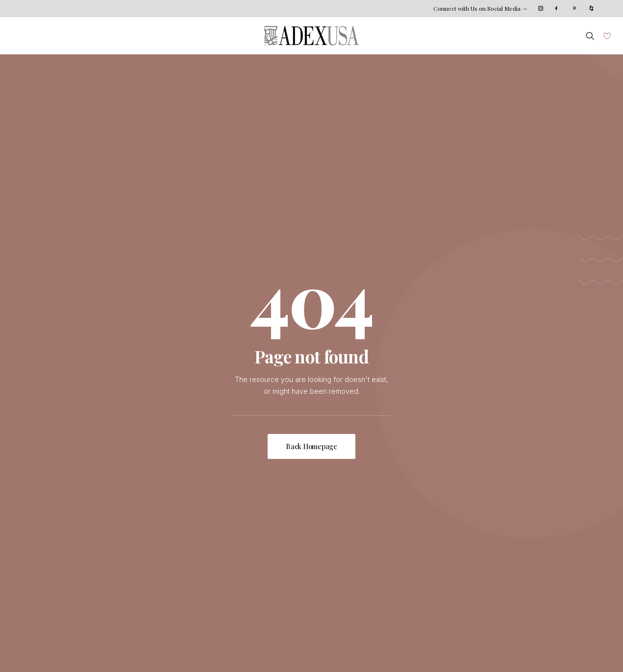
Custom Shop (247, 531)
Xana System (61, 650)
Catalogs (240, 579)
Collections (53, 542)
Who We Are (151, 531)
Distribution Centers (257, 566)
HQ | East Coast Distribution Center (472, 531)
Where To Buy (249, 555)
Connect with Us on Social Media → (481, 8)
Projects (49, 566)
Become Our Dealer (448, 566)
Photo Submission (64, 579)
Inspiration (52, 555)
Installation (242, 542)
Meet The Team (156, 542)
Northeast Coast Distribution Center (473, 542)
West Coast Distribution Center (465, 555)
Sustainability (151, 555)
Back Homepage (311, 287)
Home (45, 531)
